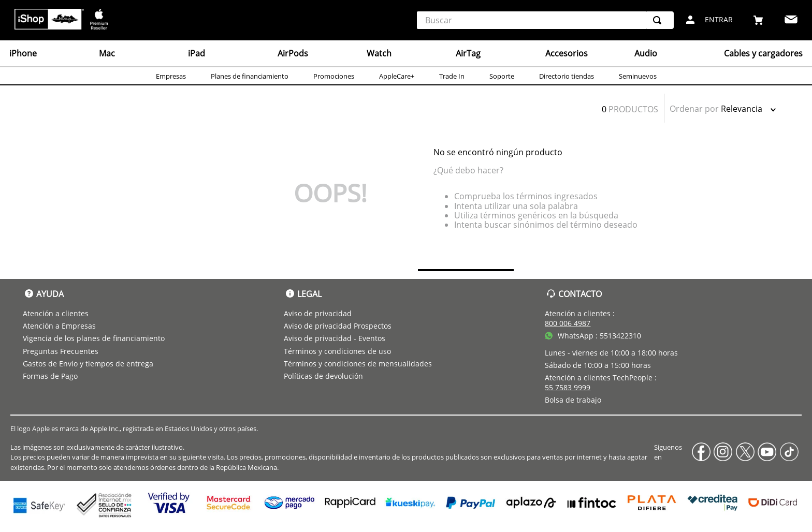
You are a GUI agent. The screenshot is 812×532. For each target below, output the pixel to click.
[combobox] (545, 20)
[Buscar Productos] (659, 20)
